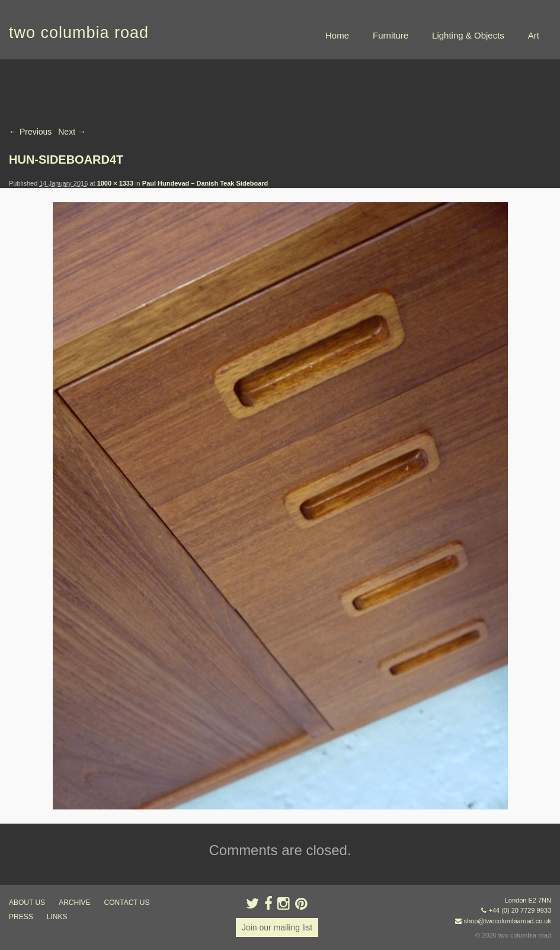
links (57, 917)
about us (27, 903)
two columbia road (79, 33)
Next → (72, 132)
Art (534, 35)
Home (337, 35)
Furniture (391, 35)
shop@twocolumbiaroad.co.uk (507, 921)
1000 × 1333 (115, 183)
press (21, 917)
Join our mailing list (277, 927)
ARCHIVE (74, 903)
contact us (127, 903)
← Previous (30, 132)
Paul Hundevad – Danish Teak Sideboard (205, 183)
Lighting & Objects (468, 35)
